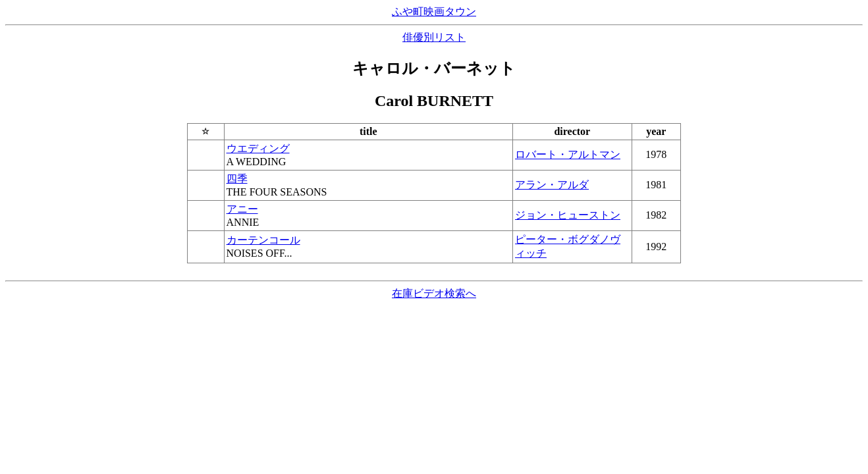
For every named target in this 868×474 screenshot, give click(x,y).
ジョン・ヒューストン (568, 215)
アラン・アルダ (552, 185)
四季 (237, 179)
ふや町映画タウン (434, 12)
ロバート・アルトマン (568, 154)
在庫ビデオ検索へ (434, 293)
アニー (242, 209)
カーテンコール (263, 240)
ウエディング (258, 148)
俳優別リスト (434, 37)
